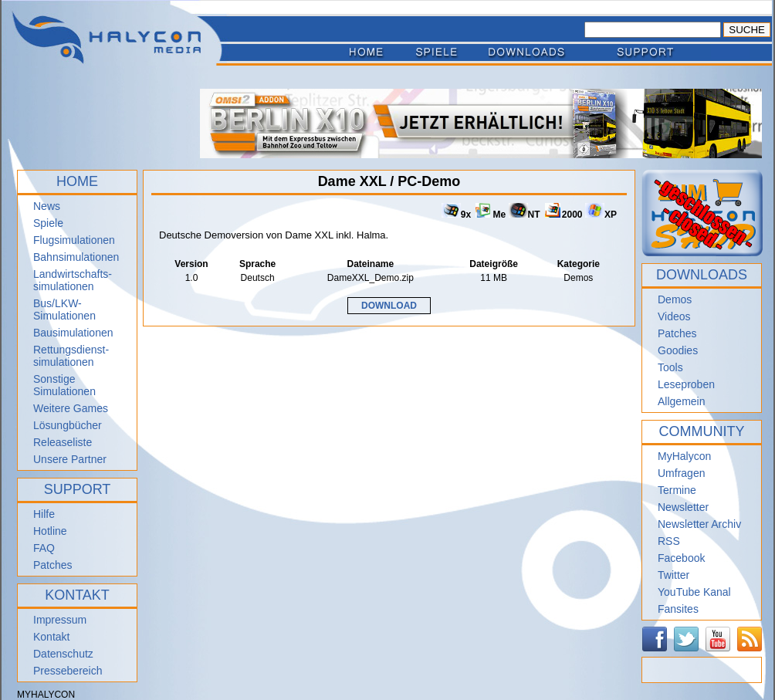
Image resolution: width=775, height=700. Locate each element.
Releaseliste (63, 442)
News (47, 206)
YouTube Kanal (694, 592)
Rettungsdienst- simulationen (71, 356)
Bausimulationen (73, 333)
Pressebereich (68, 671)
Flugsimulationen (74, 240)
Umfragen (681, 473)
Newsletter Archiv (699, 524)
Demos (675, 299)
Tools (670, 367)
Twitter (673, 575)
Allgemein (681, 401)
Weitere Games (71, 408)
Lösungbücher (68, 425)
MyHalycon (684, 456)
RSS (669, 541)
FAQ (44, 548)
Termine (677, 490)
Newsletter (683, 507)
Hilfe (44, 514)
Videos (674, 316)
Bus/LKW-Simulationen (64, 309)
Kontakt (51, 637)
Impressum (60, 620)
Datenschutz (63, 654)
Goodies (678, 350)
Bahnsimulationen (76, 257)
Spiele (48, 223)
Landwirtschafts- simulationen (73, 280)
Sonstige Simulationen (64, 385)
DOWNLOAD (389, 306)
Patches (53, 565)
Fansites (678, 609)
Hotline (50, 531)
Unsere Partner (70, 459)
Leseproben (686, 384)
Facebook (681, 558)
